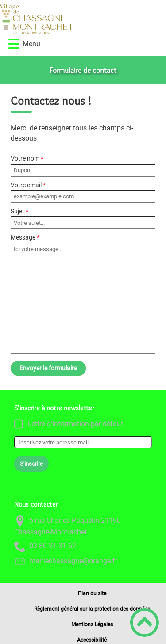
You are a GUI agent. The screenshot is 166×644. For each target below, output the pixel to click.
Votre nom (25, 158)
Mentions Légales (92, 624)
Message (23, 237)
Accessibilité (92, 640)
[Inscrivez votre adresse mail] (83, 442)
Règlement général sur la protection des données (92, 609)
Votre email (26, 185)
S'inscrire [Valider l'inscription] (31, 464)
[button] (14, 44)
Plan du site (92, 593)
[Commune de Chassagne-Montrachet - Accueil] (64, 19)
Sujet (17, 211)
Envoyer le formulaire (48, 368)
